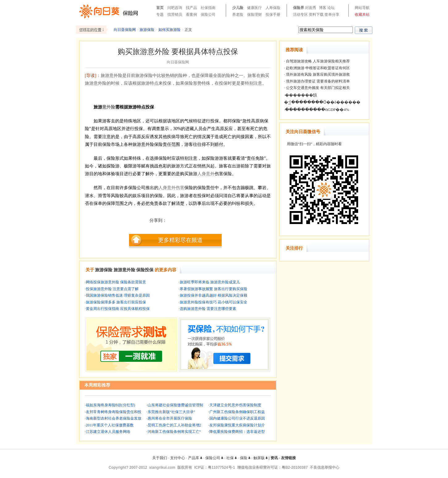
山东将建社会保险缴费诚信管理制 (175, 405)
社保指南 (208, 8)
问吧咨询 (175, 8)
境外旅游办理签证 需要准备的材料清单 (317, 81)
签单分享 (332, 15)
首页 (160, 8)
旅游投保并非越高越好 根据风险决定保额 (214, 295)
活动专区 (300, 15)
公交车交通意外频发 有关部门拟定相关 (317, 88)
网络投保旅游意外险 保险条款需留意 (116, 282)
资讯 (274, 458)
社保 (232, 458)
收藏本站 (362, 15)
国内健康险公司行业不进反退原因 (237, 418)
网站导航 (362, 8)
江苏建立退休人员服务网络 (108, 432)
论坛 (331, 8)
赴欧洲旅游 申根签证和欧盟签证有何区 (317, 68)
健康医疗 (254, 8)
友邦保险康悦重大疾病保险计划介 (237, 425)
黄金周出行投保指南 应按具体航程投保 (118, 309)
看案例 (191, 15)
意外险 (109, 107)
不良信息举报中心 (324, 467)
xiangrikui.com (162, 467)
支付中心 (178, 458)
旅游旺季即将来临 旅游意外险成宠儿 (210, 282)
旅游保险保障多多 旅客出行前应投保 (116, 302)
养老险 (238, 15)
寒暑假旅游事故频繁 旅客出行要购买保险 (214, 289)
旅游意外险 (124, 270)
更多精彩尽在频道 (180, 240)
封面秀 (311, 8)
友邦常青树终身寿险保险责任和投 (114, 412)
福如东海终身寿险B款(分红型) (111, 405)
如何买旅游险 (170, 30)
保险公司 (208, 15)
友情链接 (288, 458)
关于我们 (160, 458)
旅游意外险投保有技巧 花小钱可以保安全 (214, 302)
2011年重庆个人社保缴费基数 (110, 425)
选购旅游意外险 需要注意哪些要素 (208, 309)
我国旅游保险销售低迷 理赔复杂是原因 (118, 295)
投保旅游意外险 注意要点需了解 (112, 289)
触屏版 (261, 458)
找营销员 (175, 15)
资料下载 (316, 15)
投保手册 (273, 15)
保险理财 (254, 15)
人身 (163, 188)
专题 (160, 15)
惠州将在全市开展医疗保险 (170, 418)
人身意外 (206, 174)
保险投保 (145, 270)
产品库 (195, 458)
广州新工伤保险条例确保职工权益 (237, 412)
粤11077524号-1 (221, 467)
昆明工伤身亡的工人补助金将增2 (174, 425)
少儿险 (238, 8)
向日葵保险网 (125, 30)
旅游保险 (147, 30)
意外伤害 (176, 188)
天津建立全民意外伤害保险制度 (235, 405)
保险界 (299, 8)
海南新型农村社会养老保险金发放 (114, 418)
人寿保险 (273, 8)
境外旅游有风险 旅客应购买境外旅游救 (317, 74)
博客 (323, 8)
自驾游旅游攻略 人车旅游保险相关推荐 (317, 61)
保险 (245, 458)
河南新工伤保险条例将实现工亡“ (174, 432)
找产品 (191, 8)
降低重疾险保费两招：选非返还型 (237, 432)
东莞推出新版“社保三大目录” (172, 412)
